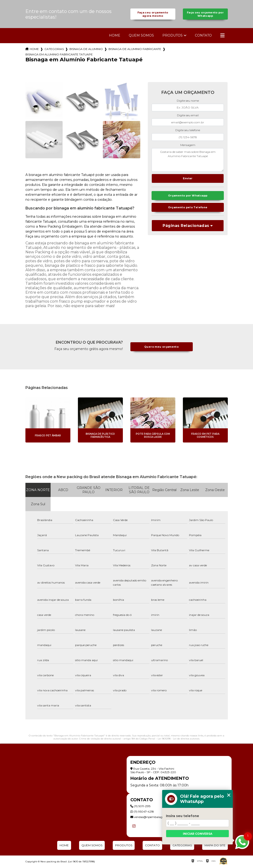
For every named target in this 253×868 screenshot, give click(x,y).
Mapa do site (215, 847)
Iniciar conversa (198, 834)
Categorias (54, 51)
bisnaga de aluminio (86, 51)
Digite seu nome (188, 102)
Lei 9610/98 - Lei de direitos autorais (179, 740)
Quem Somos (141, 37)
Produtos (173, 37)
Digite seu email (188, 117)
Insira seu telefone (183, 816)
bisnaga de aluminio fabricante (135, 51)
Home (115, 37)
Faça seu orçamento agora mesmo (153, 15)
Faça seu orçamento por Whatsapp (205, 15)
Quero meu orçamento (161, 348)
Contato (203, 37)
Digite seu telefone (188, 132)
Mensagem (188, 146)
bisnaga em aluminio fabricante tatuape (59, 56)
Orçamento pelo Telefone (188, 211)
